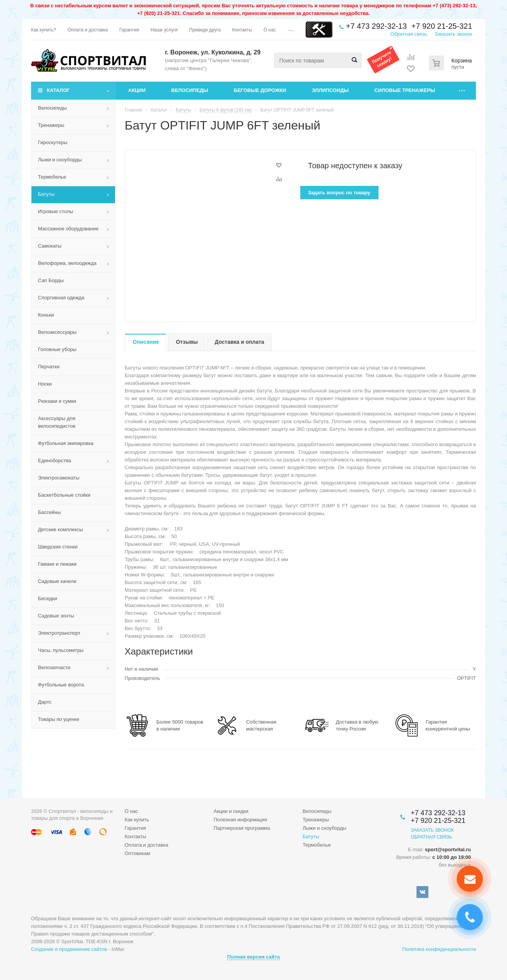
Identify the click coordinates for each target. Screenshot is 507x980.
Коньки (46, 315)
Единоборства (54, 460)
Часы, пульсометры (61, 650)
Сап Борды (51, 280)
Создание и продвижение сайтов (69, 949)
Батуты (46, 194)
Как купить (137, 820)
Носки (45, 384)
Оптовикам (137, 853)
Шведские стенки (58, 547)
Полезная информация (240, 820)
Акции (137, 90)
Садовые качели (57, 581)
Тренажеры (51, 125)
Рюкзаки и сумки (57, 401)
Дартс (45, 702)
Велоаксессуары (57, 332)
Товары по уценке (59, 719)
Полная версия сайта (253, 957)
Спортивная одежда (61, 298)
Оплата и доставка (147, 845)
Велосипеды (190, 90)
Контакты (135, 836)
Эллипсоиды (330, 90)
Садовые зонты (56, 616)
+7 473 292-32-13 (376, 26)
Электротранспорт (59, 633)
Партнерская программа (242, 828)
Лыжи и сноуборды (60, 160)
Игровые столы (56, 211)
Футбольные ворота (61, 685)
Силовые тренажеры (405, 90)
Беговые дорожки (260, 90)
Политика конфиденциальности (439, 949)
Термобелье (52, 177)
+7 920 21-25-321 (442, 26)
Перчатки (49, 367)
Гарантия (135, 828)
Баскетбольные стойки (64, 495)
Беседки (48, 598)
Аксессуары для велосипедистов (57, 422)
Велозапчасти (54, 667)
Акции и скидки (231, 811)
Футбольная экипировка (66, 443)
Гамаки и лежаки (57, 564)
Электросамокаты (59, 478)
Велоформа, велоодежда (67, 263)
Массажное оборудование (68, 229)
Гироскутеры (53, 142)
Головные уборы (57, 349)
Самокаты (50, 246)
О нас (131, 811)
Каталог (58, 90)
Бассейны (49, 512)
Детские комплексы (60, 529)
